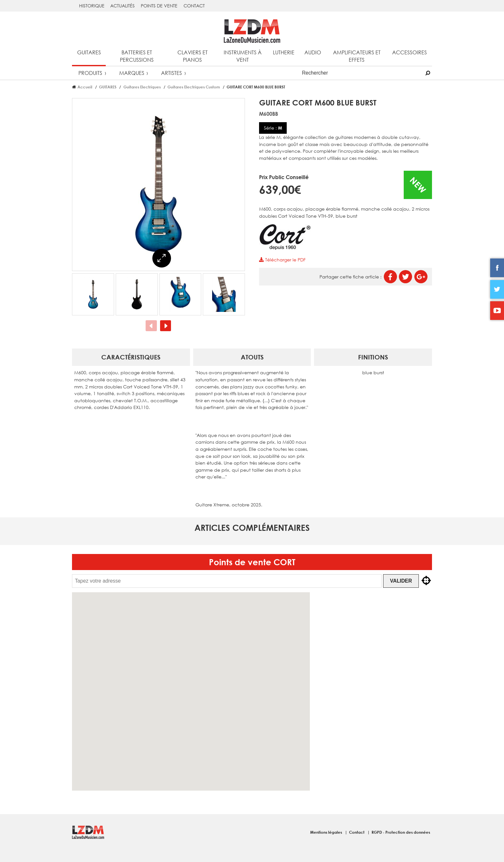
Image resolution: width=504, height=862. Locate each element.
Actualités (122, 6)
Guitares (89, 52)
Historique (92, 6)
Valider (402, 581)
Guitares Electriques (142, 87)
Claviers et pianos (193, 56)
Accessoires (410, 52)
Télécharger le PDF (282, 260)
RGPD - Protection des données (401, 832)
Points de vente (159, 6)
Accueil (85, 87)
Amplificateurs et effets (357, 56)
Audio (313, 52)
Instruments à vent (243, 56)
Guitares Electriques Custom (194, 87)
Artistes (171, 73)
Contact (194, 6)
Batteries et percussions (137, 56)
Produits (90, 73)
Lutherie (284, 52)
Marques (132, 73)
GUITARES (108, 87)
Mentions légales (327, 832)
